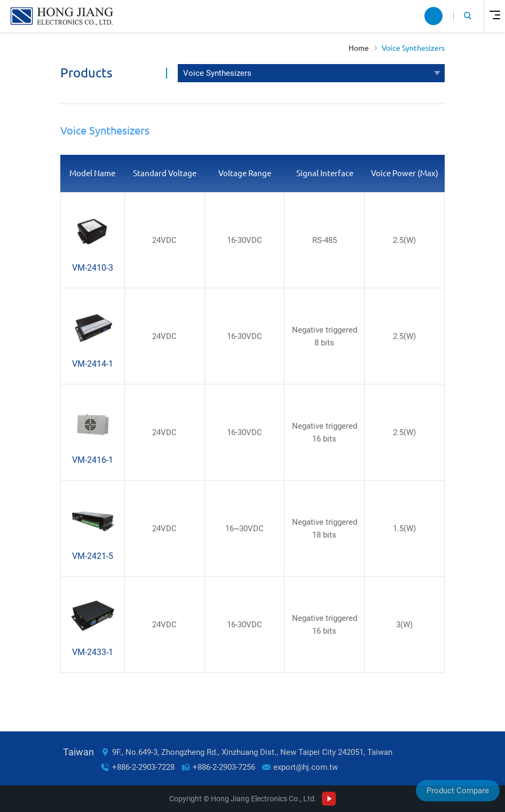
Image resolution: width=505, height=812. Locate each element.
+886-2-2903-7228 (143, 767)
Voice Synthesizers (413, 48)
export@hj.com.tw (306, 767)
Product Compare (458, 791)
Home (359, 48)
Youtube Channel (329, 799)
